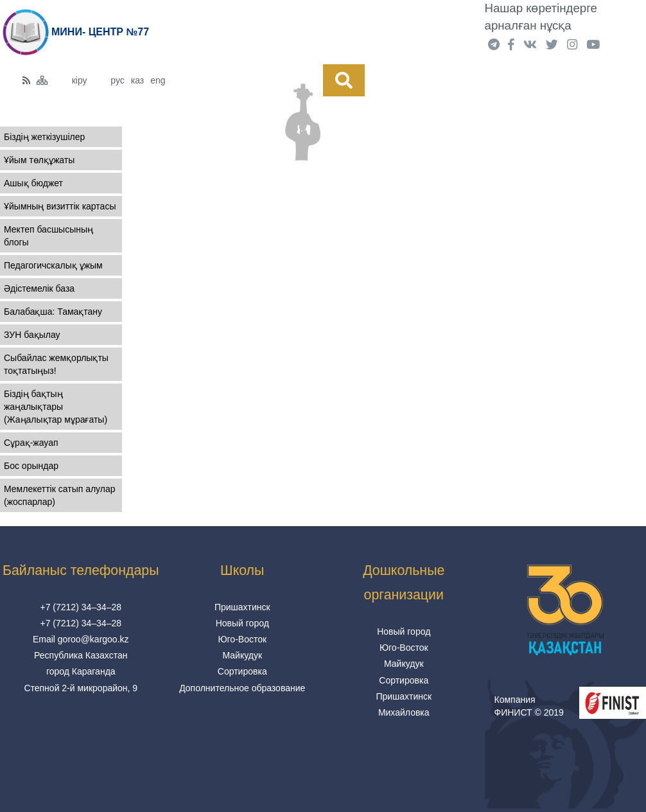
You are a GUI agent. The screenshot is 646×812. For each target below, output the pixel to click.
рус (117, 80)
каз (137, 80)
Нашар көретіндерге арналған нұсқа (541, 17)
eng (158, 80)
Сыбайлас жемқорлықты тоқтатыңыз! (56, 364)
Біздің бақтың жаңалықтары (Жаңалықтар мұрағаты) (56, 407)
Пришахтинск (242, 607)
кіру (80, 80)
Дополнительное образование (242, 688)
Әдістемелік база (39, 288)
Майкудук (242, 655)
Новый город (242, 623)
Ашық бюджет (33, 183)
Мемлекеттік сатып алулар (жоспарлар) (60, 495)
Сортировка (242, 671)
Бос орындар (31, 466)
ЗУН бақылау (32, 335)
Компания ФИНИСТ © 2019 (529, 706)
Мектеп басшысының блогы (48, 236)
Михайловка (404, 712)
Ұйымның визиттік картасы (60, 206)
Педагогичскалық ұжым (53, 265)
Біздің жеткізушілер (44, 137)
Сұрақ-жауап (31, 443)
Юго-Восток (242, 639)
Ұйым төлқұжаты (39, 160)
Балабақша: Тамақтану (53, 312)
